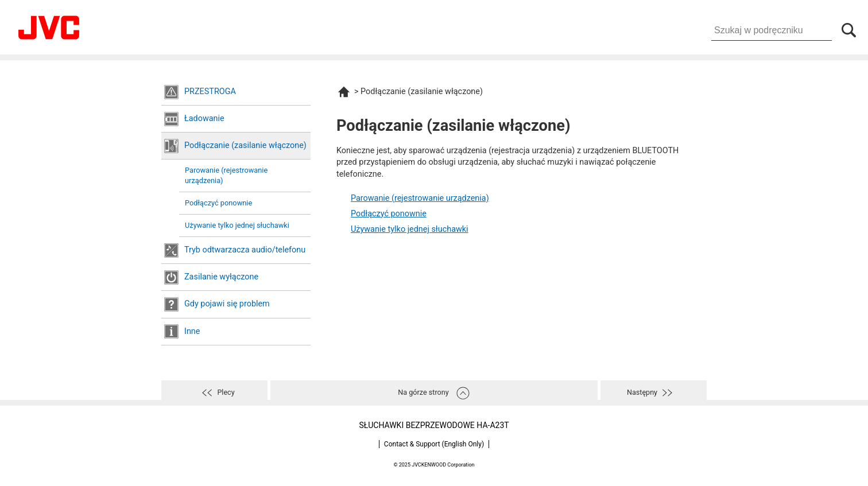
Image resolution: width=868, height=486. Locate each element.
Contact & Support (434, 444)
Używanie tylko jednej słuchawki (237, 225)
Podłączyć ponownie (218, 203)
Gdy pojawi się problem (227, 304)
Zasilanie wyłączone (221, 277)
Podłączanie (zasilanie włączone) (245, 145)
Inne (192, 331)
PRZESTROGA (210, 92)
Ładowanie (204, 118)
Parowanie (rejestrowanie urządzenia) (226, 175)
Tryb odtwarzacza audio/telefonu (245, 250)
